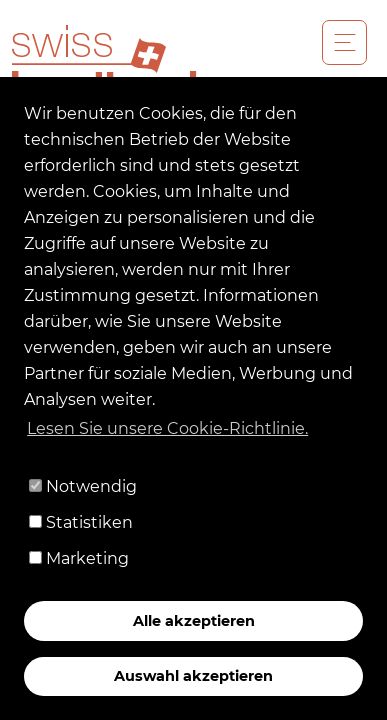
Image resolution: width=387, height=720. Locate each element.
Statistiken (81, 522)
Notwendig (83, 486)
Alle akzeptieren (194, 621)
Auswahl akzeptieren (193, 676)
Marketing (79, 558)
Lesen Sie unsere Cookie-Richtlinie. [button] (167, 428)
